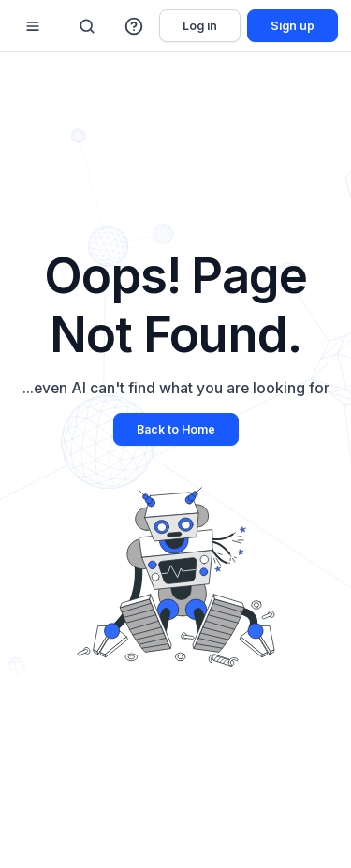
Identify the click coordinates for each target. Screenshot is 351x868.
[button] (135, 26)
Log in (200, 26)
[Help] (135, 26)
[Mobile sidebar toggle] (33, 26)
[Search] (87, 26)
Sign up (292, 26)
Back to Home (176, 429)
